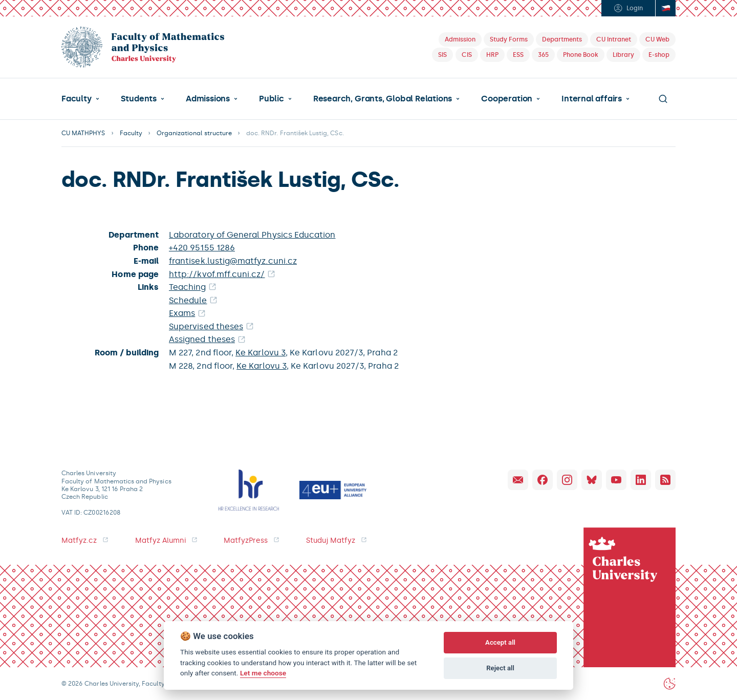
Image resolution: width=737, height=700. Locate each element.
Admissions (208, 99)
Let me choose (263, 673)
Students (139, 99)
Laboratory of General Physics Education (252, 235)
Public (272, 99)
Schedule (188, 300)
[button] (80, 99)
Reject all (500, 668)
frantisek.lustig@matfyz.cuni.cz (233, 261)
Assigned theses (202, 339)
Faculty (77, 99)
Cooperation (507, 99)
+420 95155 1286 (202, 248)
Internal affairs (592, 99)
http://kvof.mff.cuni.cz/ (217, 274)
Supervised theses (206, 326)
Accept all (500, 642)
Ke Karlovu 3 (261, 353)
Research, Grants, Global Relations (383, 99)
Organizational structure (194, 133)
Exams (182, 313)
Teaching (188, 287)
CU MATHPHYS (83, 133)
